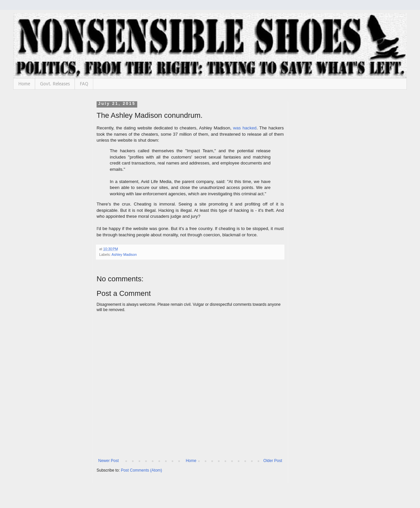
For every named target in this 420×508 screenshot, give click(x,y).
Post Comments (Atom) (141, 470)
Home (24, 84)
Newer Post (108, 461)
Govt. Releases (55, 84)
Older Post (273, 461)
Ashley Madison (124, 254)
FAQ (84, 84)
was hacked (245, 128)
